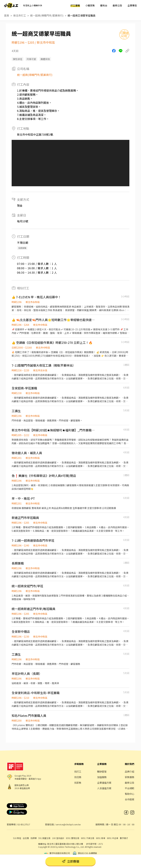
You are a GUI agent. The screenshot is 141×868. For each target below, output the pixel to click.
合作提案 (130, 799)
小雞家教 (90, 5)
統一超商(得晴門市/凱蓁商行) (47, 15)
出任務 (26, 838)
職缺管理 (102, 771)
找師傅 (34, 838)
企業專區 (132, 5)
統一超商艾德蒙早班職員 (82, 15)
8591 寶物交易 (73, 838)
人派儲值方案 (104, 788)
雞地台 (104, 5)
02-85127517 (24, 824)
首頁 (7, 15)
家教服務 (130, 777)
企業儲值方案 (104, 783)
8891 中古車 (113, 838)
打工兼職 (75, 5)
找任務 (78, 777)
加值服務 (102, 777)
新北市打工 (20, 15)
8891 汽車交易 (88, 838)
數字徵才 (124, 838)
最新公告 (117, 5)
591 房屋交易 (44, 838)
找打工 (78, 771)
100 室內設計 (58, 838)
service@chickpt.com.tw (68, 824)
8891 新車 (101, 838)
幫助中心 (130, 794)
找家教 (78, 783)
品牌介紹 (130, 771)
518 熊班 (17, 838)
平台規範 (130, 788)
